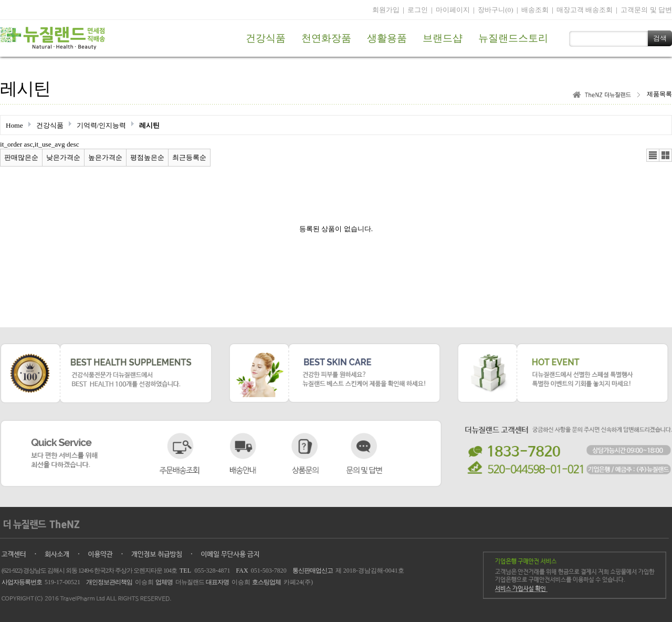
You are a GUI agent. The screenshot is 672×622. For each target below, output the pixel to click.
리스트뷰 (653, 155)
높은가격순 (105, 157)
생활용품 (387, 38)
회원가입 (386, 10)
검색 (660, 38)
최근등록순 (189, 157)
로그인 (418, 10)
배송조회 (535, 10)
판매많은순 (21, 157)
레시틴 (149, 125)
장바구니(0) (496, 10)
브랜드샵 (443, 38)
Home (14, 125)
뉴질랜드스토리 (513, 38)
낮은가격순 (63, 157)
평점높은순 (147, 157)
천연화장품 (326, 38)
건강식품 (266, 38)
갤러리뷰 (665, 155)
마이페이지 (453, 10)
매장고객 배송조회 (585, 10)
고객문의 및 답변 (646, 10)
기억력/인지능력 (102, 125)
